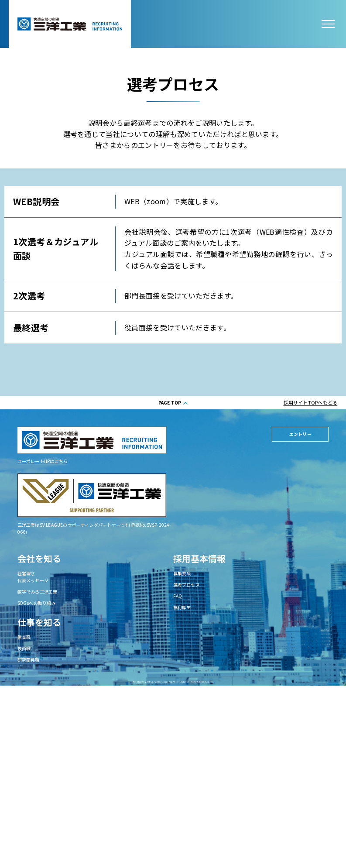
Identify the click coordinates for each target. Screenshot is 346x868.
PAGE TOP (170, 403)
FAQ (178, 596)
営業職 (24, 637)
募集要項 (182, 573)
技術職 (24, 648)
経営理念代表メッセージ (33, 577)
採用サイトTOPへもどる (311, 402)
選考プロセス (187, 585)
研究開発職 (29, 660)
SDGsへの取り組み (37, 603)
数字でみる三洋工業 (38, 592)
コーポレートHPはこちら (43, 461)
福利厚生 (182, 607)
